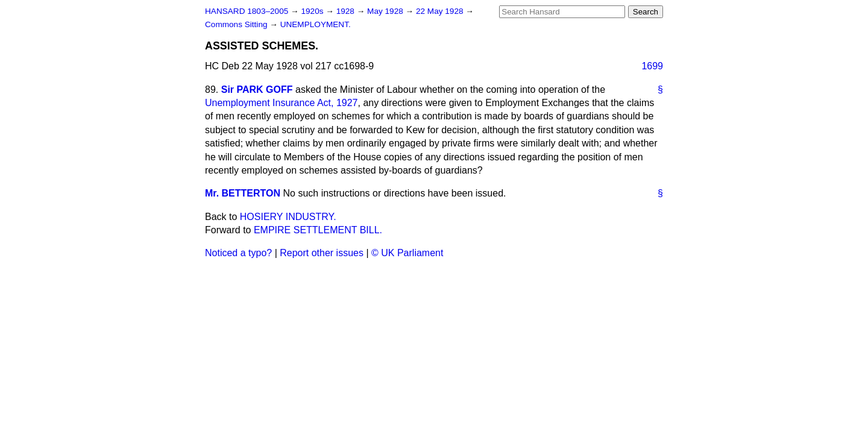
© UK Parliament (407, 253)
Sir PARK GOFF (257, 90)
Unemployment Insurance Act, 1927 (281, 103)
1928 (347, 11)
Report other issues (322, 253)
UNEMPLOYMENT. (316, 24)
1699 (652, 66)
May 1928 (386, 11)
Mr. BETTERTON (243, 193)
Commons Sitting (237, 24)
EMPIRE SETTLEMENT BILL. (318, 230)
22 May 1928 (441, 11)
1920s (313, 11)
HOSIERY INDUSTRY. (288, 217)
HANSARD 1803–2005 (247, 11)
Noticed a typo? (238, 253)
